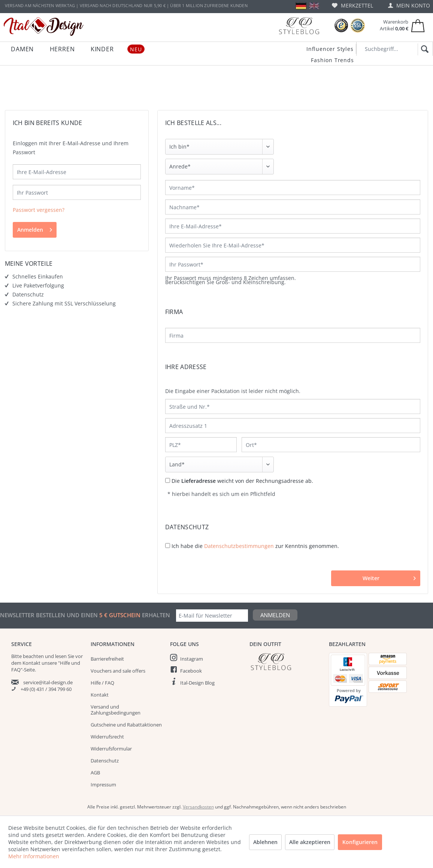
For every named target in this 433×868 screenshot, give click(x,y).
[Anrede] (219, 167)
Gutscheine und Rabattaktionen (126, 725)
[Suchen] (423, 49)
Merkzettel (352, 5)
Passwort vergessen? (39, 210)
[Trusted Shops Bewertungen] (341, 26)
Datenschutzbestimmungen (239, 546)
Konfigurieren (360, 842)
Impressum (103, 785)
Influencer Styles (330, 49)
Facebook (191, 671)
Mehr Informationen (34, 856)
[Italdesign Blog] (285, 662)
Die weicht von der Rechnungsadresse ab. (242, 481)
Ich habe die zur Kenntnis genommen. (255, 546)
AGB (95, 773)
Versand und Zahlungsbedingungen (116, 710)
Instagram (192, 659)
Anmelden (35, 229)
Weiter (389, 577)
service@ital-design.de (48, 682)
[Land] (219, 465)
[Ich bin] (219, 147)
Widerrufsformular (111, 749)
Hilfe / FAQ (102, 683)
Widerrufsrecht (107, 737)
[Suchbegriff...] (395, 49)
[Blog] (299, 26)
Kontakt (100, 695)
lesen (61, 656)
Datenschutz (105, 761)
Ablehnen (265, 842)
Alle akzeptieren (310, 842)
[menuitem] (352, 5)
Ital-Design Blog (197, 683)
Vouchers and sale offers (118, 671)
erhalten (155, 615)
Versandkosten (198, 807)
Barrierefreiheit (107, 659)
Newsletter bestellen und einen (50, 615)
